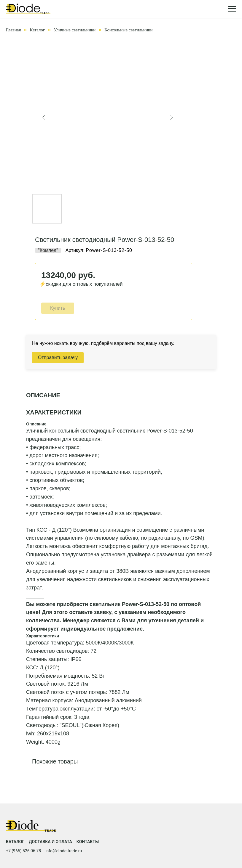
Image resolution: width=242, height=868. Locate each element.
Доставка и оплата (50, 842)
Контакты (88, 842)
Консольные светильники (128, 30)
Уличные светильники (75, 30)
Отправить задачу (58, 357)
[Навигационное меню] (232, 9)
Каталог (37, 30)
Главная (13, 30)
